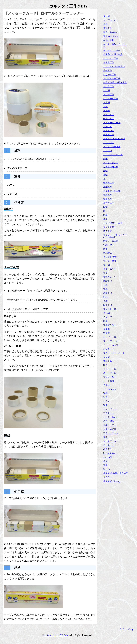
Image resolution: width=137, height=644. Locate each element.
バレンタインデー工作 (114, 66)
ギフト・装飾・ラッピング (115, 45)
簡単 (105, 461)
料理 (105, 321)
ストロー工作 (110, 369)
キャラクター (110, 227)
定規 (105, 107)
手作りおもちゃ (111, 32)
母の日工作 (109, 183)
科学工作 (108, 293)
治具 (105, 24)
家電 (105, 405)
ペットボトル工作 (112, 191)
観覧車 (106, 333)
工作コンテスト (111, 433)
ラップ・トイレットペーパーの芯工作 (115, 236)
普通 (105, 465)
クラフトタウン (111, 257)
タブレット (109, 143)
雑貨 (105, 397)
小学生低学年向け (112, 481)
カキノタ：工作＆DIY (69, 6)
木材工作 (108, 281)
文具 (105, 289)
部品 (105, 297)
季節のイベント (111, 36)
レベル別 (108, 457)
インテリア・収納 (112, 50)
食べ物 (106, 313)
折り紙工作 (109, 95)
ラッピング (109, 131)
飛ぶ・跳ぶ (109, 245)
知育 (105, 273)
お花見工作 (109, 86)
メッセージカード (112, 123)
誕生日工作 (109, 135)
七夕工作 (108, 195)
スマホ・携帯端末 (112, 147)
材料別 (106, 91)
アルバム (108, 127)
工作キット (109, 413)
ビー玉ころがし (111, 417)
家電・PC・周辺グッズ (114, 139)
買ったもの (109, 115)
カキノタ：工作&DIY (56, 635)
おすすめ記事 (110, 429)
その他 (106, 111)
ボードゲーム (110, 441)
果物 (105, 301)
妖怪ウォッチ (110, 277)
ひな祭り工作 (110, 74)
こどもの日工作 (111, 167)
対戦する (108, 253)
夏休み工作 (109, 203)
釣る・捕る (109, 421)
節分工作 (108, 70)
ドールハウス (110, 389)
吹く (105, 365)
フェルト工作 (110, 309)
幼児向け (108, 477)
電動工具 (108, 28)
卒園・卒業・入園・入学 (115, 82)
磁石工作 (108, 199)
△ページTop (126, 629)
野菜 (105, 215)
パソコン (108, 151)
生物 (105, 171)
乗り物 (106, 265)
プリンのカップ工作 (113, 223)
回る (105, 249)
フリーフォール (111, 341)
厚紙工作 (108, 187)
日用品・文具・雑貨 (113, 54)
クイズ (106, 357)
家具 (105, 393)
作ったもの (109, 119)
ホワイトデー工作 (112, 78)
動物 (105, 207)
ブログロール (110, 20)
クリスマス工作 (111, 58)
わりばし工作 (110, 337)
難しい (106, 469)
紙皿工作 (108, 449)
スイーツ (108, 317)
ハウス (106, 401)
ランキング (109, 445)
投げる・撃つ (110, 261)
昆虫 (105, 219)
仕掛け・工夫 (110, 425)
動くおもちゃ (110, 453)
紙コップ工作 (110, 373)
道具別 (106, 103)
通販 (105, 437)
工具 (105, 285)
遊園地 (106, 329)
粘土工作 (108, 305)
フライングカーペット (114, 353)
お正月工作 (109, 62)
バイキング (109, 349)
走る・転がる (110, 269)
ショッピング (110, 409)
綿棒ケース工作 (111, 241)
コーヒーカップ (111, 345)
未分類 (106, 16)
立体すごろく (110, 325)
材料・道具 (109, 40)
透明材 (106, 385)
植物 (105, 175)
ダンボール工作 (111, 99)
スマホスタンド (111, 163)
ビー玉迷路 (109, 381)
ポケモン (108, 231)
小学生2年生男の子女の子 (116, 473)
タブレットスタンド (113, 155)
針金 (105, 159)
